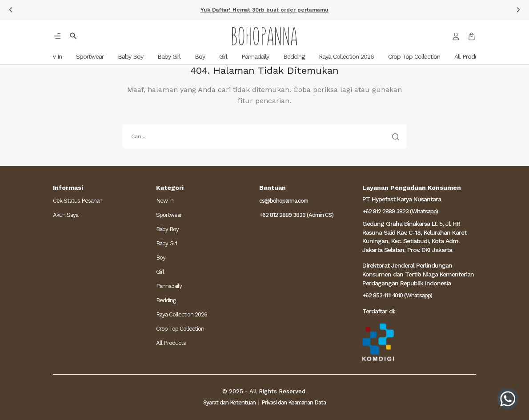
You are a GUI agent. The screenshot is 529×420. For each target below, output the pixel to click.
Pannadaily (169, 286)
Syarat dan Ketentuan (229, 402)
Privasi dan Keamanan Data (294, 402)
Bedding (166, 300)
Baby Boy (167, 229)
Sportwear (169, 215)
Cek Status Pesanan (78, 201)
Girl (160, 272)
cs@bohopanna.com (284, 201)
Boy (161, 258)
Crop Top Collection (180, 329)
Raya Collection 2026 (182, 314)
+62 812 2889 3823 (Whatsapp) (400, 211)
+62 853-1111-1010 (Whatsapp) (397, 295)
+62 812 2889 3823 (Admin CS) (296, 215)
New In (165, 201)
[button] (11, 10)
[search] (264, 136)
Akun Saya (66, 215)
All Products (171, 343)
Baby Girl (167, 243)
